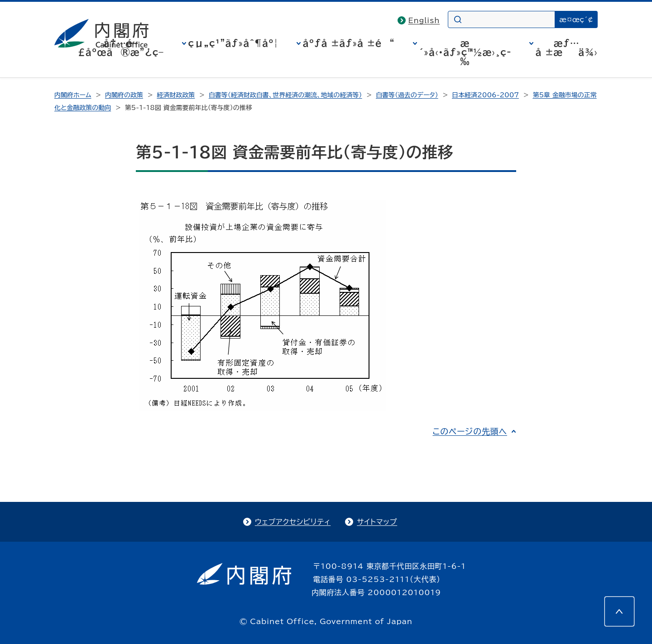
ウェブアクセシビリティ (293, 522)
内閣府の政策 (124, 95)
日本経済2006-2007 (485, 95)
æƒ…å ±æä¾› (567, 48)
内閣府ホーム (73, 95)
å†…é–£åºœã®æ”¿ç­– (121, 48)
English (424, 20)
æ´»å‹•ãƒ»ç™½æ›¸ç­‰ (465, 52)
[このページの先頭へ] (619, 611)
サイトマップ (377, 522)
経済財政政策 (176, 95)
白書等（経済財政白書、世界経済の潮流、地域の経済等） (285, 95)
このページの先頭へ (470, 431)
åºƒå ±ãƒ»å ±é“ (349, 43)
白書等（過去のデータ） (407, 95)
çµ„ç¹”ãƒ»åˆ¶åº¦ (233, 43)
